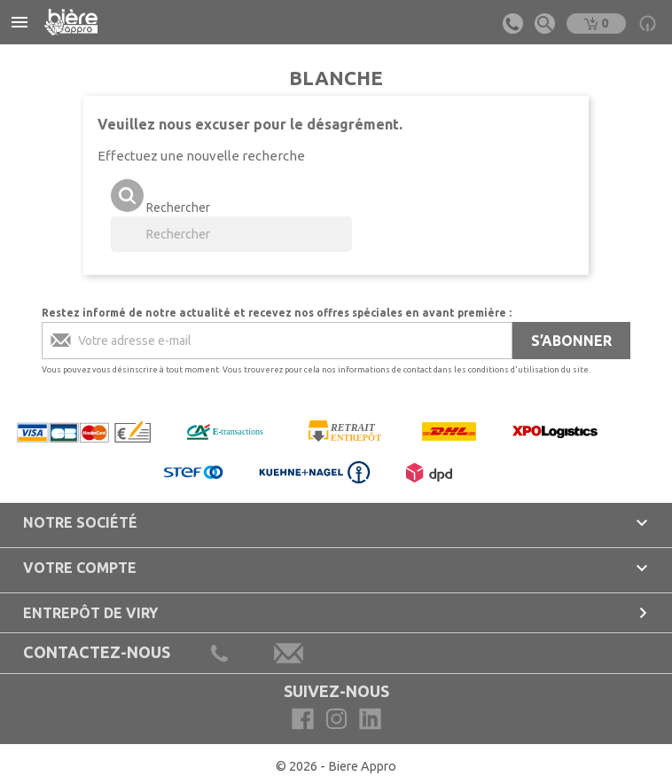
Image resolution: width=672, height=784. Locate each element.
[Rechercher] (231, 234)
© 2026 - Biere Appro (336, 766)
